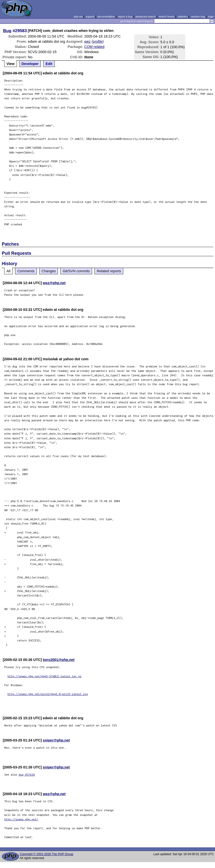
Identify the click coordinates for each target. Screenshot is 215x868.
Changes (49, 271)
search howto (167, 17)
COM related (95, 47)
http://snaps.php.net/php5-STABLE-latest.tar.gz (44, 676)
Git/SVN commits (76, 271)
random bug (198, 17)
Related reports (109, 271)
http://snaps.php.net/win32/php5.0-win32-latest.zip (48, 694)
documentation (106, 17)
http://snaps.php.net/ (21, 819)
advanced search (145, 17)
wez (88, 42)
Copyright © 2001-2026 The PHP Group (46, 854)
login (211, 17)
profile (98, 42)
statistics (183, 17)
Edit (49, 64)
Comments (26, 271)
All (8, 271)
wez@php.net (54, 283)
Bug (7, 31)
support (90, 17)
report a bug (125, 17)
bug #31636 (27, 774)
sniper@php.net (56, 740)
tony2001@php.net (59, 660)
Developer (30, 64)
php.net (78, 17)
